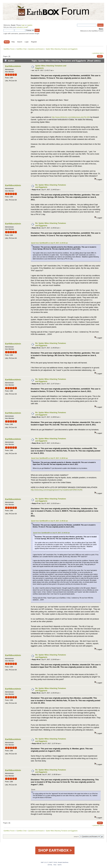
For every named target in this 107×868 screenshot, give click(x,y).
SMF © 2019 (53, 862)
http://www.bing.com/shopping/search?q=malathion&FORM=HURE (57, 490)
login (23, 25)
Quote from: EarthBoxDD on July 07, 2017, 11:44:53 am (50, 243)
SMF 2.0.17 (44, 862)
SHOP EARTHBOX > (55, 850)
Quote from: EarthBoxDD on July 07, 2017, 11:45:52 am (50, 521)
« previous (96, 53)
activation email (22, 27)
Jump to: (76, 837)
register (30, 25)
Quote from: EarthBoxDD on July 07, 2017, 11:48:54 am (50, 458)
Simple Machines (63, 862)
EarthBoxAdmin (13, 66)
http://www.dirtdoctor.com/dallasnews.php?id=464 (71, 117)
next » (102, 53)
